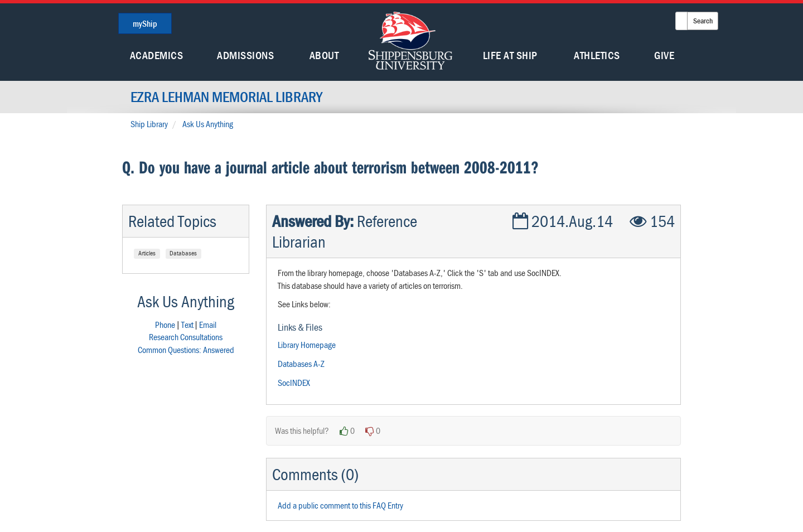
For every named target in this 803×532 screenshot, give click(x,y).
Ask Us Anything (208, 124)
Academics (157, 55)
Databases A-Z (301, 364)
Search (703, 21)
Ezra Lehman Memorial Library (226, 97)
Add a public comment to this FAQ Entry (340, 505)
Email (208, 325)
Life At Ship (510, 55)
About (324, 55)
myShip (145, 23)
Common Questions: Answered (186, 350)
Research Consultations (186, 337)
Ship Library (149, 124)
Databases (183, 253)
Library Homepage (307, 345)
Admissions (245, 55)
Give (664, 55)
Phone (165, 325)
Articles (147, 253)
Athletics (597, 55)
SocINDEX (294, 383)
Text (187, 325)
